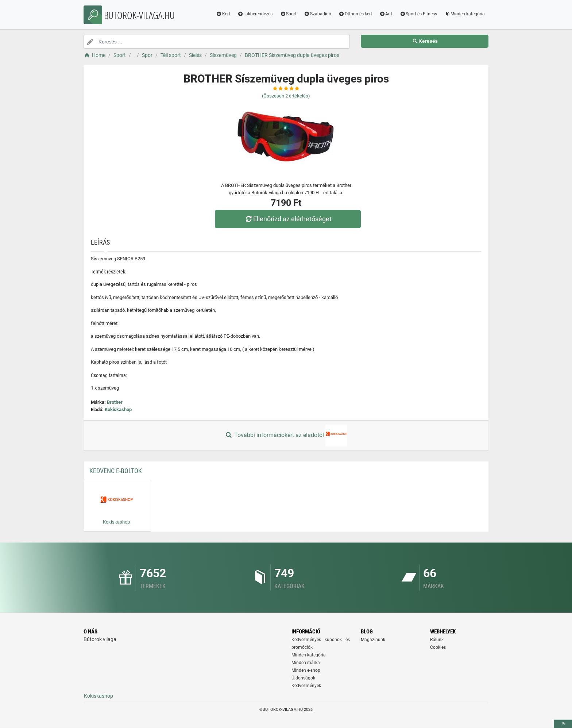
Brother (115, 402)
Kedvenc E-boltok (116, 471)
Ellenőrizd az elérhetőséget (288, 219)
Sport (288, 14)
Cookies (438, 647)
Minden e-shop (306, 670)
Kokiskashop (118, 409)
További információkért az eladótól (286, 436)
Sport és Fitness (418, 14)
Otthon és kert (355, 14)
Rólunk (437, 640)
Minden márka (306, 663)
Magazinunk (373, 640)
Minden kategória (465, 14)
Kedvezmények (306, 686)
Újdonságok (303, 678)
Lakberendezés (255, 14)
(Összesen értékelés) (286, 96)
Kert (223, 14)
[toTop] (563, 724)
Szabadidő (318, 14)
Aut (386, 14)
